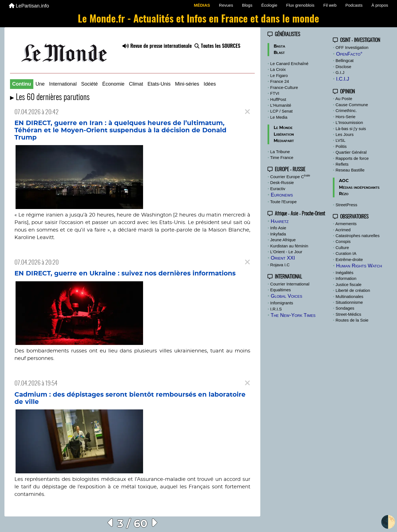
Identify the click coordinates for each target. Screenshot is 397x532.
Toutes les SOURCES (217, 46)
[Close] (247, 112)
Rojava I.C (280, 265)
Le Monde (283, 128)
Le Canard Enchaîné (289, 64)
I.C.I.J (343, 79)
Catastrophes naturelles (358, 236)
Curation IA (346, 253)
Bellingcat (345, 60)
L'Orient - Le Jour (286, 252)
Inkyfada (278, 234)
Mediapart (284, 141)
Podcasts (354, 5)
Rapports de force (352, 158)
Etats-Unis (159, 84)
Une (40, 84)
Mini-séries (187, 84)
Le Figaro (279, 75)
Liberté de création (353, 290)
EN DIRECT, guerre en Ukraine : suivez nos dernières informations (125, 274)
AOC (344, 181)
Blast (279, 53)
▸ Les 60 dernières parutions (50, 98)
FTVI (275, 93)
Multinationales (349, 296)
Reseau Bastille (350, 170)
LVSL (341, 140)
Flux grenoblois (300, 5)
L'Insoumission (349, 122)
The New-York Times (293, 315)
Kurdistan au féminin (289, 246)
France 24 (280, 81)
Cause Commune (352, 105)
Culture (342, 248)
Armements (346, 224)
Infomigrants (282, 303)
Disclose (344, 67)
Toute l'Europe (283, 202)
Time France (282, 157)
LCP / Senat (282, 111)
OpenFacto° (349, 54)
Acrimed (343, 230)
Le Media (279, 117)
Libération (284, 134)
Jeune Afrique (283, 240)
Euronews (282, 195)
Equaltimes (281, 290)
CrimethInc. (346, 110)
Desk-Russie (282, 182)
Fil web (330, 5)
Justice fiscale (349, 284)
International (63, 84)
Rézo (344, 194)
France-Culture (284, 87)
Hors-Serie (346, 117)
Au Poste (344, 99)
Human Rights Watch (359, 266)
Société (89, 84)
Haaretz (279, 221)
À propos (380, 5)
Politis (341, 146)
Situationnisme (349, 302)
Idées (210, 84)
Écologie (269, 5)
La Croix (278, 69)
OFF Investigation (352, 47)
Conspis (343, 241)
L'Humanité (281, 105)
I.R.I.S (276, 309)
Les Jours (345, 134)
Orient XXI (283, 258)
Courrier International (290, 284)
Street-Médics (349, 314)
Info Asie (278, 228)
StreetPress (346, 205)
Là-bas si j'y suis (351, 129)
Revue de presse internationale (157, 46)
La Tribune (280, 152)
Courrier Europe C (290, 177)
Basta (279, 46)
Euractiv (278, 189)
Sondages (345, 308)
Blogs (247, 5)
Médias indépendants (359, 187)
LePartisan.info (29, 6)
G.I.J (340, 72)
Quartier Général (351, 152)
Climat (136, 84)
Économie (113, 84)
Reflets (342, 164)
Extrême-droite (349, 259)
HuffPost (278, 99)
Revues (226, 5)
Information (346, 278)
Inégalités (344, 273)
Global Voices (286, 296)
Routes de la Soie (352, 320)
